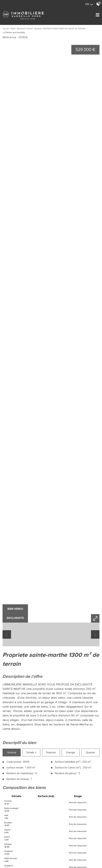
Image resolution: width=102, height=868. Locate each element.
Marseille (38, 29)
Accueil (6, 29)
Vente (13, 29)
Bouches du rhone (25, 29)
